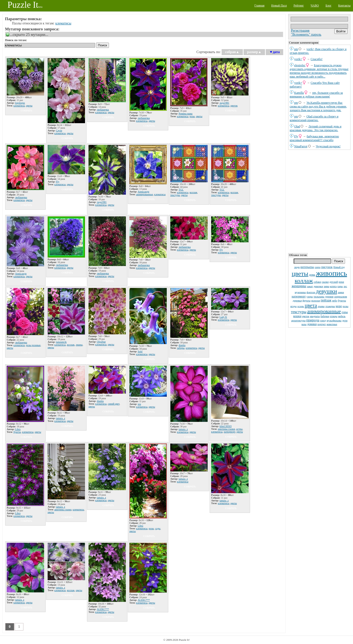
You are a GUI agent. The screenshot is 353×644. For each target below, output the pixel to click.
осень (301, 306)
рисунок (327, 267)
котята (333, 286)
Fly (296, 136)
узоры (310, 297)
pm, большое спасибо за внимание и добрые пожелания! (316, 95)
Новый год (339, 267)
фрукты (306, 301)
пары (340, 286)
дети (345, 320)
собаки (317, 282)
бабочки (325, 316)
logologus (20, 103)
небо (335, 301)
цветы (300, 274)
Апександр (144, 192)
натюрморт (299, 296)
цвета (311, 305)
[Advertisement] (319, 201)
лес (345, 286)
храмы (321, 306)
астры (239, 429)
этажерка (330, 306)
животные (332, 324)
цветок (306, 316)
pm (296, 49)
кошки (297, 316)
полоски (315, 301)
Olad (297, 126)
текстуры (299, 312)
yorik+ (298, 59)
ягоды (294, 306)
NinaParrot (301, 146)
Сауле (59, 131)
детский (334, 282)
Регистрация (300, 31)
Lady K (223, 317)
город (323, 321)
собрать (26, 111)
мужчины (300, 292)
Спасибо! (317, 59)
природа (313, 320)
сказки (325, 282)
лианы (79, 345)
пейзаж (326, 300)
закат (310, 286)
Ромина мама (186, 114)
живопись (331, 273)
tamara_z (61, 418)
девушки (326, 291)
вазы (304, 324)
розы (345, 306)
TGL (181, 190)
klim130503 (226, 426)
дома (312, 275)
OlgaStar (101, 342)
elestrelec (300, 65)
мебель (342, 316)
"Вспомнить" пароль (306, 35)
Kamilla (299, 93)
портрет (322, 324)
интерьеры (307, 267)
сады (158, 528)
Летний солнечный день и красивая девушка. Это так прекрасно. (316, 128)
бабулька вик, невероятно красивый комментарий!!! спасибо (314, 138)
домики (312, 324)
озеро (317, 267)
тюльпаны (319, 297)
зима (327, 286)
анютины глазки (226, 429)
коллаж (304, 281)
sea (139, 404)
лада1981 (224, 103)
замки (341, 292)
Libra (18, 429)
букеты (342, 300)
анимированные (324, 311)
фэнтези (311, 292)
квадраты (315, 316)
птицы (334, 316)
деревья (297, 300)
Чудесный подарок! (328, 146)
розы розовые (33, 345)
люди (297, 267)
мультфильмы (334, 321)
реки (341, 282)
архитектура (298, 320)
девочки (318, 286)
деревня (329, 297)
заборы (181, 348)
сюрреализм (340, 297)
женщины (299, 286)
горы (345, 312)
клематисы (63, 23)
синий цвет (113, 404)
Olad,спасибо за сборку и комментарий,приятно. (314, 118)
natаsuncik (61, 342)
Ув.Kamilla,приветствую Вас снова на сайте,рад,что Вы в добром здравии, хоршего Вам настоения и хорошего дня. (318, 106)
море (339, 306)
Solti (140, 351)
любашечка (103, 110)
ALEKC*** (103, 609)
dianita (182, 345)
